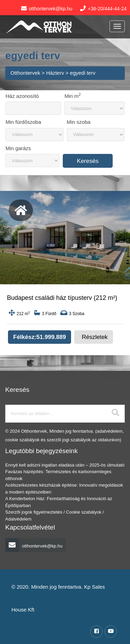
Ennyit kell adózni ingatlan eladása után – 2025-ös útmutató (65, 465)
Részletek (95, 337)
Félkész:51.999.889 (40, 337)
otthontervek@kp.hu (34, 546)
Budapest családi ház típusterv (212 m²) (62, 298)
